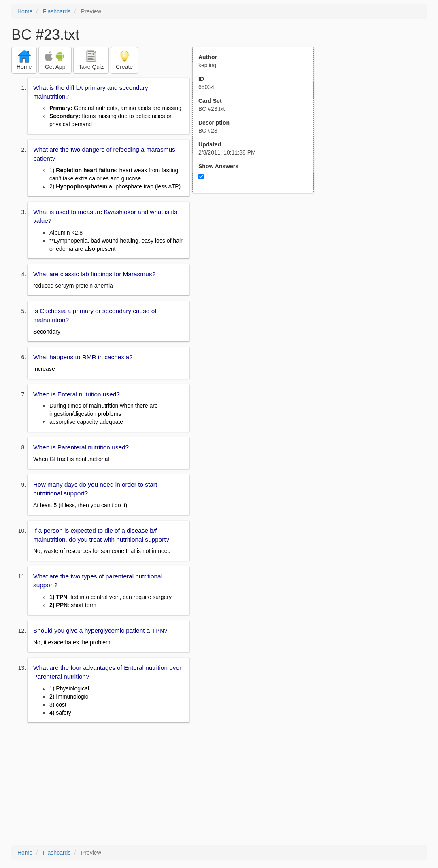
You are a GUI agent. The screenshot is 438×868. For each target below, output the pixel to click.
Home (25, 11)
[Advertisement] (257, 272)
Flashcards (57, 11)
